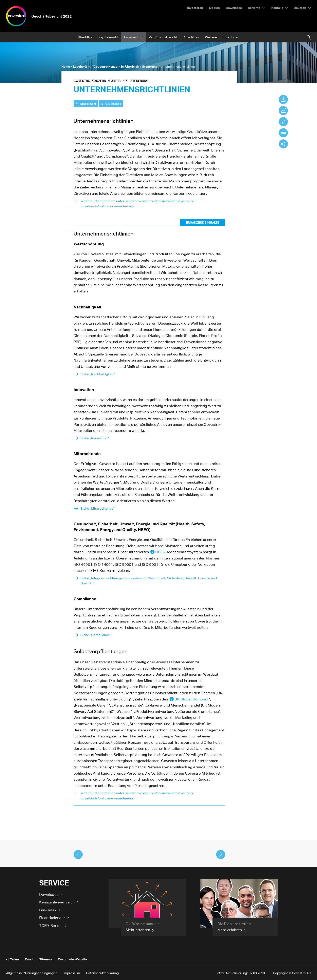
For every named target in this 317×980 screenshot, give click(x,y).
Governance (113, 104)
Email (29, 959)
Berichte (254, 8)
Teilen (14, 959)
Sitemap (45, 959)
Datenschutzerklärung (102, 973)
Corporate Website (72, 959)
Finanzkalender (52, 918)
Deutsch (300, 8)
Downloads (49, 894)
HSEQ (160, 552)
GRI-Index (48, 910)
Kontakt (277, 8)
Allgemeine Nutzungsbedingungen (32, 973)
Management (88, 104)
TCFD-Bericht (51, 925)
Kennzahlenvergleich (57, 902)
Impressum (72, 973)
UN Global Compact (192, 699)
